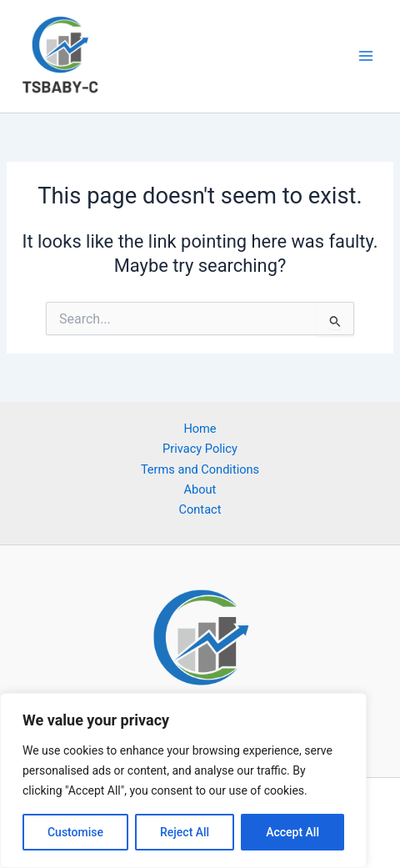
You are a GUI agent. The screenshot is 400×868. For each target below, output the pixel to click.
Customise (75, 832)
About (200, 489)
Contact (200, 509)
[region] (183, 780)
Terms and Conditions (200, 469)
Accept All (292, 832)
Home (200, 429)
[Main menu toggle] (366, 56)
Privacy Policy (200, 449)
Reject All (185, 832)
